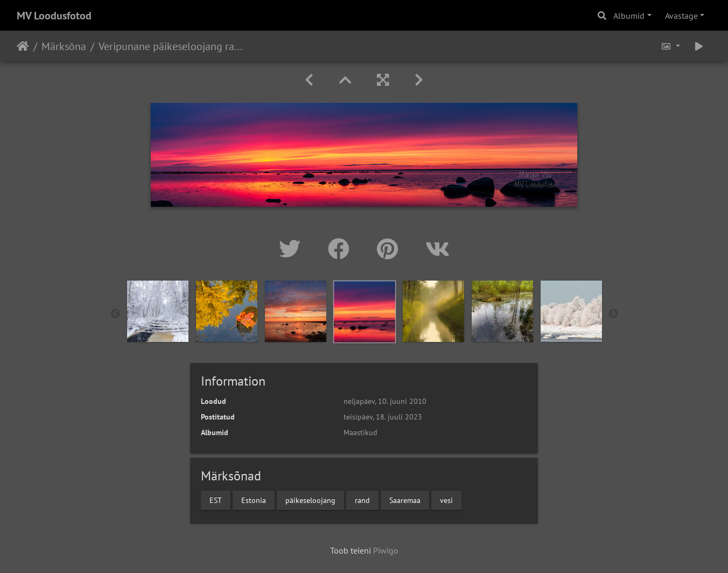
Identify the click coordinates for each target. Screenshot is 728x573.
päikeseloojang (310, 500)
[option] (158, 311)
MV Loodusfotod (54, 16)
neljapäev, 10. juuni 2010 (385, 401)
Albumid (629, 16)
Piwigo (386, 550)
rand (362, 500)
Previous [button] (115, 314)
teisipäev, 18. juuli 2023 (383, 417)
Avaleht (23, 46)
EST (216, 500)
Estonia (254, 500)
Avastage (681, 16)
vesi (446, 500)
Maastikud (360, 432)
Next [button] (613, 314)
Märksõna (64, 46)
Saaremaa (405, 500)
